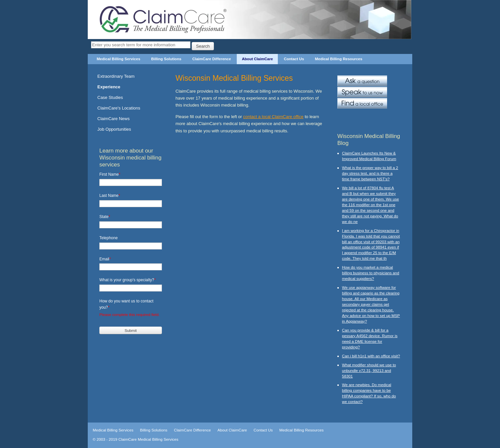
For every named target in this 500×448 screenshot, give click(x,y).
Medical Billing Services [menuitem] (119, 59)
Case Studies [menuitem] (110, 97)
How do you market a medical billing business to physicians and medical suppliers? (371, 273)
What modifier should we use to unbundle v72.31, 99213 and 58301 (369, 370)
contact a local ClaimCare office (273, 117)
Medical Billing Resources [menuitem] (339, 59)
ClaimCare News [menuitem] (113, 119)
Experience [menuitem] (109, 87)
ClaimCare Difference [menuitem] (212, 59)
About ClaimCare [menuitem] (257, 59)
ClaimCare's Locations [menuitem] (119, 108)
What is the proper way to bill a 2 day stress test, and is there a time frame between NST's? (370, 173)
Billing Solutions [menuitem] (166, 59)
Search (203, 46)
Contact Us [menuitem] (294, 59)
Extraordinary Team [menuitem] (116, 76)
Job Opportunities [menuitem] (114, 129)
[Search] (141, 45)
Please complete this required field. (129, 314)
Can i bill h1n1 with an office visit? (371, 356)
